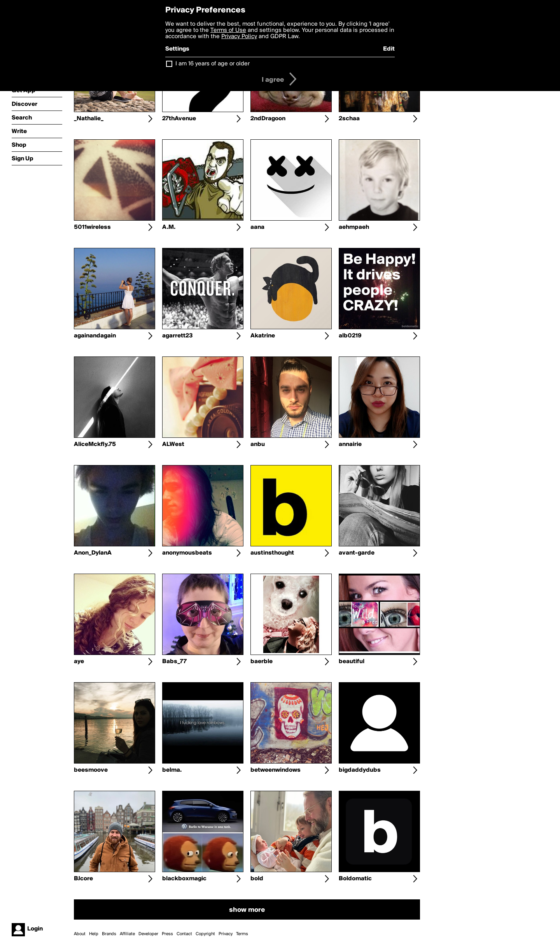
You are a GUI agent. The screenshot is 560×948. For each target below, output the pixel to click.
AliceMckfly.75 (95, 444)
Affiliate (127, 934)
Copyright (205, 934)
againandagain (95, 336)
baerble (262, 662)
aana (257, 227)
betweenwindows (276, 770)
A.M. (169, 227)
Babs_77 (174, 662)
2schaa (349, 119)
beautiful (352, 662)
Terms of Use (228, 30)
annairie (350, 444)
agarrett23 (178, 336)
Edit (389, 49)
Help (94, 934)
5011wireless (92, 227)
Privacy (226, 934)
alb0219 (350, 336)
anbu (258, 444)
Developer (148, 934)
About (80, 934)
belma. (172, 770)
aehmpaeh (354, 227)
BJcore (83, 879)
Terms (242, 934)
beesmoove (91, 770)
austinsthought (272, 553)
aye (79, 662)
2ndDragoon (268, 119)
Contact (184, 934)
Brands (109, 934)
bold (257, 879)
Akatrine (263, 336)
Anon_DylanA (93, 553)
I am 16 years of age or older (213, 64)
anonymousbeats (187, 553)
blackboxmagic (184, 879)
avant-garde (357, 553)
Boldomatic (355, 879)
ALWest (173, 444)
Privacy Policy (239, 37)
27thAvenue (179, 119)
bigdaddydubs (360, 770)
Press (167, 934)
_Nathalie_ (89, 119)
